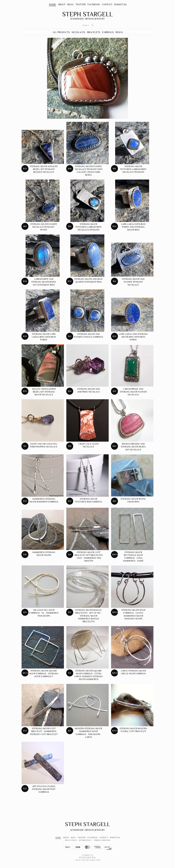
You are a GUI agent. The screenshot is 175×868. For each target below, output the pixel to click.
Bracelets (94, 32)
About (62, 4)
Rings (119, 32)
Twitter (81, 4)
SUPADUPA (88, 858)
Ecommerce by (87, 855)
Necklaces (78, 32)
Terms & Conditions (102, 840)
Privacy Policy (71, 840)
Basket (120, 4)
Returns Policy (85, 840)
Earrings (108, 32)
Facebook (94, 4)
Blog (71, 4)
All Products (61, 32)
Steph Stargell (87, 14)
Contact (107, 4)
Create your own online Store (88, 860)
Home (52, 4)
